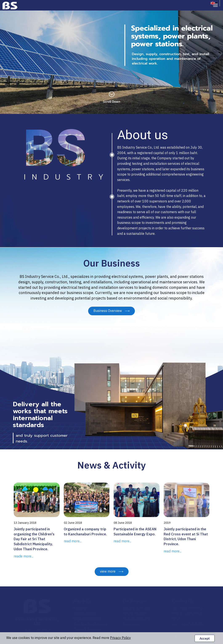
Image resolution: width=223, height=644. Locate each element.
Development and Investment (136, 622)
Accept (205, 638)
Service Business (135, 614)
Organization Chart (87, 619)
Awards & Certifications (90, 625)
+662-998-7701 (191, 608)
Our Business (135, 601)
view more (112, 572)
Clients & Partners (87, 630)
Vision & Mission (85, 614)
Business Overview (111, 311)
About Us (82, 601)
